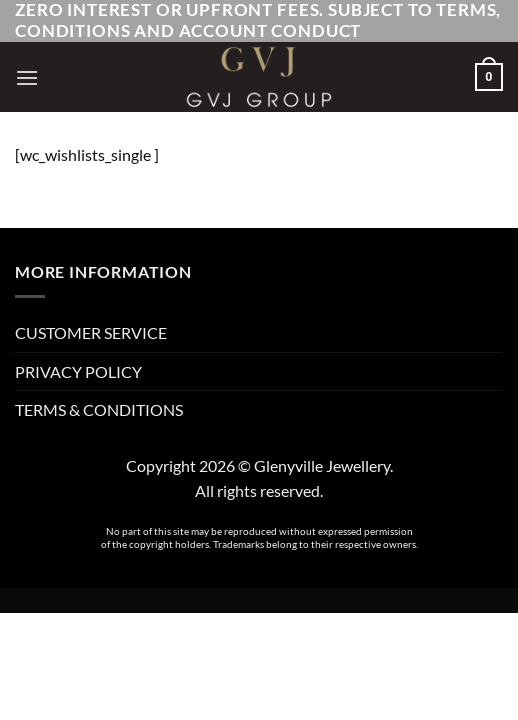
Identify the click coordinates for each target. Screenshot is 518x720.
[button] (27, 77)
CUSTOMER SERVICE (91, 332)
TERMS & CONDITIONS (99, 409)
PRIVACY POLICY (78, 371)
